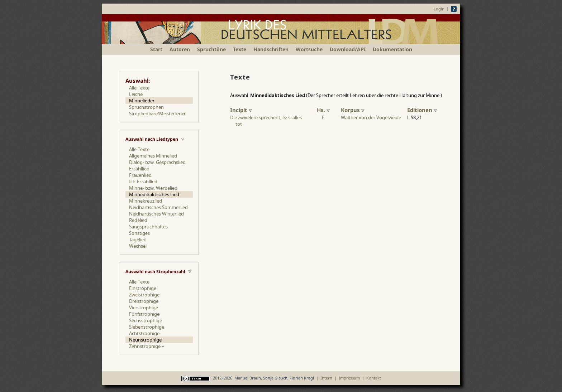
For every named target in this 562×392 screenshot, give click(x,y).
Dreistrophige (144, 301)
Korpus (353, 110)
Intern (326, 378)
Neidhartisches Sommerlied (158, 207)
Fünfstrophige (144, 314)
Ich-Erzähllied (143, 182)
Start (156, 49)
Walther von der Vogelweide (371, 117)
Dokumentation (392, 49)
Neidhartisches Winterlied (156, 214)
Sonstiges (139, 233)
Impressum (349, 378)
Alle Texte (139, 88)
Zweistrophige (144, 295)
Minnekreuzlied (146, 201)
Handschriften (271, 49)
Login (439, 9)
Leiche (136, 94)
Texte (240, 49)
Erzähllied (139, 169)
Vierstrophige (144, 308)
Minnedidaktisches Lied (154, 194)
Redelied (138, 220)
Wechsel (138, 246)
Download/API (348, 49)
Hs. (323, 110)
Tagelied (138, 239)
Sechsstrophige (146, 320)
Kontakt (374, 378)
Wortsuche (309, 49)
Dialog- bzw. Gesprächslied (157, 162)
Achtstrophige (144, 333)
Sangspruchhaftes (148, 227)
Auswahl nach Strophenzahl (155, 272)
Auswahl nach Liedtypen (152, 139)
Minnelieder (142, 101)
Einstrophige (143, 288)
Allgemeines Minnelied (153, 156)
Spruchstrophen (146, 107)
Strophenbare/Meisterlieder (157, 113)
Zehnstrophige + (147, 346)
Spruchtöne (211, 49)
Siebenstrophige (147, 327)
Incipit (241, 110)
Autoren (180, 49)
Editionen (422, 110)
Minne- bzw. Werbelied (153, 188)
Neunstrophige (145, 340)
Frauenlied (140, 175)
